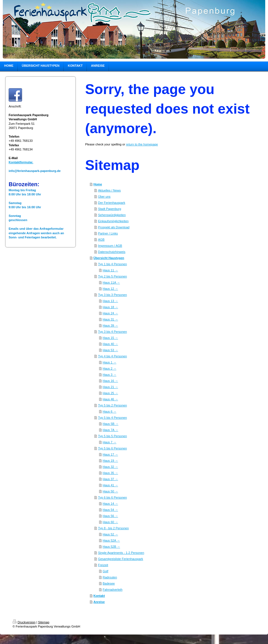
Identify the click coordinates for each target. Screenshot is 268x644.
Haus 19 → (110, 461)
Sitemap (44, 622)
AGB (101, 240)
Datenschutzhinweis (112, 252)
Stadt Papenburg (110, 209)
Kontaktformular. (21, 162)
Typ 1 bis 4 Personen (112, 264)
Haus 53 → (110, 350)
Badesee (109, 583)
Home (98, 184)
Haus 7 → (110, 442)
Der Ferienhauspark (112, 203)
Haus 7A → (111, 430)
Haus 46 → (110, 399)
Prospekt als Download (114, 227)
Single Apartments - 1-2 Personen (121, 553)
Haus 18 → (110, 307)
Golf (106, 571)
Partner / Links (108, 233)
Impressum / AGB (110, 246)
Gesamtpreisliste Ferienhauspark (120, 559)
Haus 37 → (110, 479)
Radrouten (110, 577)
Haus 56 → (110, 516)
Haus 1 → (110, 362)
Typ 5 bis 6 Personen (112, 448)
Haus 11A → (111, 283)
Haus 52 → (110, 534)
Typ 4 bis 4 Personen (112, 356)
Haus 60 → (110, 522)
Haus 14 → (110, 504)
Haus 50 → (110, 491)
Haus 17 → (110, 454)
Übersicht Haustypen (109, 258)
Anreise (99, 602)
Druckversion (24, 622)
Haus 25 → (110, 393)
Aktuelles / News (109, 190)
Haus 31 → (110, 319)
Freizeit (103, 565)
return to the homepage (142, 144)
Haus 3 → (110, 375)
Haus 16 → (110, 381)
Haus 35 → (110, 473)
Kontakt (99, 596)
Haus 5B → (111, 424)
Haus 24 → (110, 313)
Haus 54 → (110, 510)
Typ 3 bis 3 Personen (112, 295)
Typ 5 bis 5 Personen (112, 436)
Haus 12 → (110, 289)
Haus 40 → (110, 344)
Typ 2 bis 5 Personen (112, 276)
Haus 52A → (111, 540)
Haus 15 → (110, 338)
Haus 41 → (110, 485)
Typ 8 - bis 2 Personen (113, 528)
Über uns (104, 197)
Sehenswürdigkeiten (112, 215)
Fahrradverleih (113, 590)
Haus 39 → (110, 325)
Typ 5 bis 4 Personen (112, 418)
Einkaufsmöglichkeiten (113, 221)
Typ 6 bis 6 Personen (112, 497)
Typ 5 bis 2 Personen (112, 405)
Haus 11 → (110, 270)
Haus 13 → (110, 301)
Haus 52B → (111, 547)
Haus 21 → (110, 387)
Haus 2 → (110, 368)
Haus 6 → (110, 411)
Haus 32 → (110, 467)
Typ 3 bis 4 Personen (112, 332)
